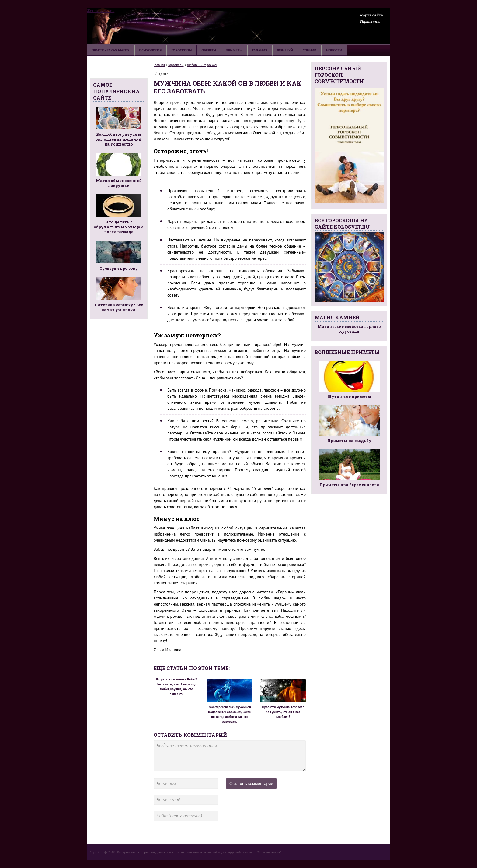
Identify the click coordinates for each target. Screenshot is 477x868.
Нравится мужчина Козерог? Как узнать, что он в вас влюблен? (283, 699)
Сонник (310, 50)
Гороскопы (370, 21)
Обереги (209, 50)
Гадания (260, 50)
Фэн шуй (285, 50)
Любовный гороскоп (202, 65)
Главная (159, 65)
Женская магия (101, 11)
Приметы (234, 50)
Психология (151, 50)
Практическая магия (111, 50)
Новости (334, 50)
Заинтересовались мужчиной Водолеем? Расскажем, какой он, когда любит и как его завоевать (230, 701)
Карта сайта (371, 15)
